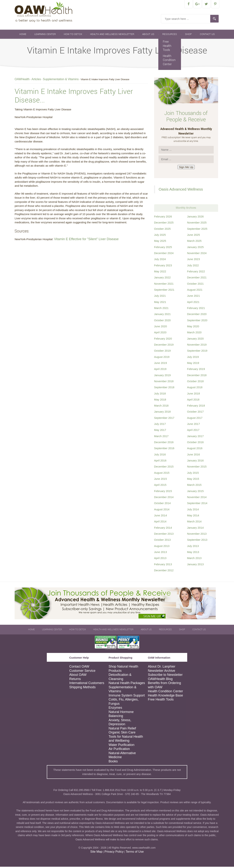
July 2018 (160, 395)
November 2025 (197, 224)
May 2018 (160, 401)
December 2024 (164, 254)
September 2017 (164, 419)
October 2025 (162, 230)
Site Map (96, 853)
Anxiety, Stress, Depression (120, 723)
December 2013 (164, 535)
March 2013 (194, 559)
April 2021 (193, 303)
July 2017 (160, 425)
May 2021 (160, 303)
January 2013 (195, 566)
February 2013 (163, 566)
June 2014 (161, 517)
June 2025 (193, 236)
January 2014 (195, 529)
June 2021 (193, 297)
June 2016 (193, 456)
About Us (148, 35)
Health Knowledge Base (165, 697)
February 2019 (196, 370)
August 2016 (195, 449)
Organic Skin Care (122, 734)
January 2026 (195, 218)
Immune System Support (127, 697)
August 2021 (195, 291)
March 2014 (194, 523)
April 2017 (193, 431)
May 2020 (193, 328)
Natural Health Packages (127, 684)
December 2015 (164, 468)
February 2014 (163, 529)
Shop (188, 35)
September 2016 (164, 449)
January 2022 (162, 279)
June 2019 (161, 364)
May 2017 (160, 431)
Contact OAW (79, 668)
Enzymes (115, 709)
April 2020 (160, 334)
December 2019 (164, 346)
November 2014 (197, 498)
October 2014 (162, 504)
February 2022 (196, 273)
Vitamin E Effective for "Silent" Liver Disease (86, 240)
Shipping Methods (82, 688)
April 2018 (193, 401)
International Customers (87, 684)
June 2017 (193, 425)
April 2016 (160, 462)
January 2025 (195, 248)
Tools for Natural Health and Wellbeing (126, 740)
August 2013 (162, 547)
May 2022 (160, 273)
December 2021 (197, 279)
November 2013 (197, 535)
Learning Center (45, 35)
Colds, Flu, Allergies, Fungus (124, 703)
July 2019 (193, 358)
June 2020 (161, 328)
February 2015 (163, 492)
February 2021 (196, 309)
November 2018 (164, 382)
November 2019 (197, 346)
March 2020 (194, 334)
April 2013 (160, 559)
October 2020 (162, 322)
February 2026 (163, 218)
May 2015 (193, 480)
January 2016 (195, 462)
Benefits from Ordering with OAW (164, 686)
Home (23, 35)
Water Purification (121, 746)
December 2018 (197, 376)
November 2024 (197, 254)
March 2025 (194, 242)
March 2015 (194, 486)
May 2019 (193, 364)
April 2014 (160, 523)
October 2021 (195, 285)
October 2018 (195, 382)
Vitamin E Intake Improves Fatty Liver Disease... (74, 97)
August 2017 (195, 419)
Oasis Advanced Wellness (181, 190)
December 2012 (164, 572)
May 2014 (193, 517)
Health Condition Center (169, 61)
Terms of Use (135, 853)
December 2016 (164, 443)
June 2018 (193, 395)
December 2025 (164, 224)
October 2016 (195, 443)
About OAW (78, 676)
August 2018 (195, 389)
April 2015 (160, 486)
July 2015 (193, 474)
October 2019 (162, 352)
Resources (170, 35)
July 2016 (160, 456)
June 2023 (193, 260)
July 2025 (160, 236)
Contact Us (207, 35)
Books (113, 763)
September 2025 (197, 230)
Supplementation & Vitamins (122, 691)
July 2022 (193, 267)
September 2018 (164, 389)
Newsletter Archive (162, 672)
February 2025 (163, 248)
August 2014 (162, 511)
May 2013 (193, 553)
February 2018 (196, 407)
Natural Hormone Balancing (121, 715)
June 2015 (161, 480)
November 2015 (197, 468)
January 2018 (162, 413)
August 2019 (162, 358)
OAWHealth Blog (160, 680)
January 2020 (195, 340)
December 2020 (197, 315)
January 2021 (162, 315)
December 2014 (164, 498)
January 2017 (195, 437)
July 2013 (193, 547)
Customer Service (82, 672)
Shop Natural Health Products (123, 670)
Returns (75, 680)
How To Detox (73, 35)
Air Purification (119, 750)
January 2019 (162, 376)
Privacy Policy (114, 853)
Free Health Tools (167, 47)
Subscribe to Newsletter (165, 676)
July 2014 (193, 511)
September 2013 (197, 541)
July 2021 (160, 297)
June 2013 (161, 553)
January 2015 (195, 492)
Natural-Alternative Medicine (122, 756)
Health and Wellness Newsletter (112, 35)
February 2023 (163, 267)
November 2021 (164, 285)
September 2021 (164, 291)
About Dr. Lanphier (162, 668)
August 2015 (162, 474)
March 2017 (161, 437)
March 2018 (161, 407)
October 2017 (195, 413)
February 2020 (163, 340)
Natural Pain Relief (122, 730)
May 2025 (160, 242)
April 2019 (160, 370)
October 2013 (162, 541)
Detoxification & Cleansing (120, 678)
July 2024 (160, 260)
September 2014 (197, 504)
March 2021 (161, 309)
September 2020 (197, 322)
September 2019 (197, 352)
